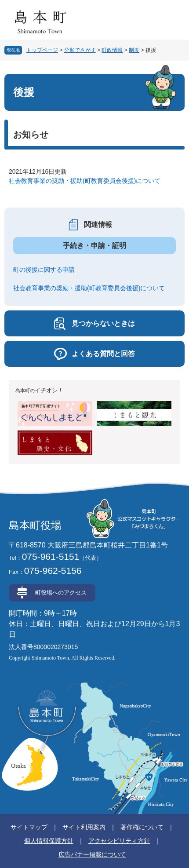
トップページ (42, 50)
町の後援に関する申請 (44, 270)
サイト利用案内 (84, 827)
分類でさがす (80, 50)
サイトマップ (29, 827)
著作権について (142, 827)
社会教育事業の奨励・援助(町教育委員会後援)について (85, 181)
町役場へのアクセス (61, 593)
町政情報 (112, 50)
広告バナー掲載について (92, 854)
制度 (134, 50)
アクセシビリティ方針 (119, 841)
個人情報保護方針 (49, 841)
